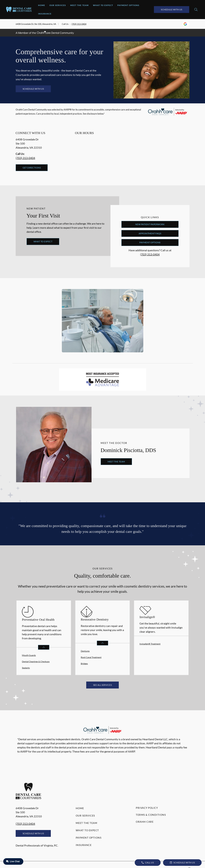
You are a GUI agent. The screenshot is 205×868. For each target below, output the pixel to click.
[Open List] (44, 647)
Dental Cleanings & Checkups (36, 661)
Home (42, 5)
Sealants (26, 668)
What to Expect (103, 5)
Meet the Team (79, 5)
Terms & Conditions (151, 815)
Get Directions (32, 168)
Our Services (58, 5)
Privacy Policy (147, 808)
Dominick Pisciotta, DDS (128, 450)
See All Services (103, 685)
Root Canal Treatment (91, 657)
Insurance (45, 14)
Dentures (85, 651)
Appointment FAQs (150, 233)
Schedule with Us (172, 9)
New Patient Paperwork (150, 224)
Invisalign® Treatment (150, 644)
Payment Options (128, 5)
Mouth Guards (29, 655)
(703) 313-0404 (79, 24)
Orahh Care (145, 822)
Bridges (84, 663)
